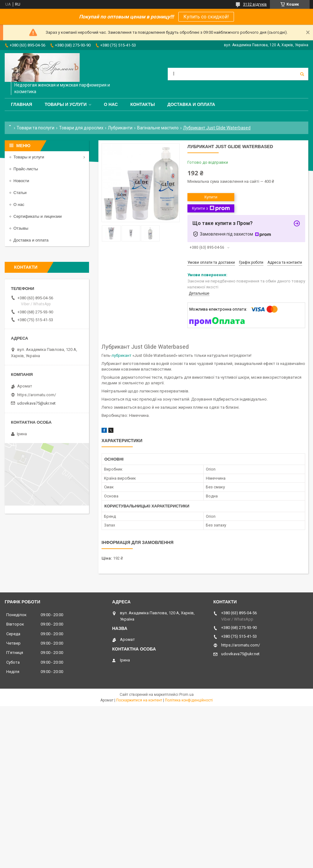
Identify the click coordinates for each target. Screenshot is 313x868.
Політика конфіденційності (189, 700)
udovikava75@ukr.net (36, 403)
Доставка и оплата (191, 104)
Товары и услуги (66, 104)
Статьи (20, 193)
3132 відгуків (255, 4)
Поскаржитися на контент (139, 700)
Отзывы (21, 228)
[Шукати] (302, 74)
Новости (21, 181)
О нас (111, 104)
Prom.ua (186, 695)
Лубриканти (120, 128)
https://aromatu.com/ (37, 395)
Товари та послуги (35, 128)
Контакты (142, 104)
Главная (22, 104)
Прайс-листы (26, 169)
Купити (211, 197)
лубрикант (122, 355)
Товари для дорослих (81, 128)
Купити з (211, 208)
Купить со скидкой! (206, 17)
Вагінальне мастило (158, 128)
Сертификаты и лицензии (37, 216)
